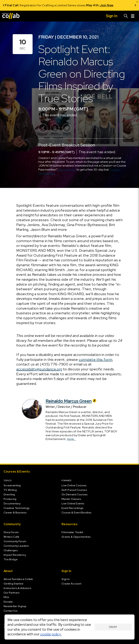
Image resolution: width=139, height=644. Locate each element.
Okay (113, 627)
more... (71, 439)
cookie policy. (51, 634)
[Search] (126, 16)
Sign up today (67, 170)
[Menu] (133, 16)
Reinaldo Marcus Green (71, 401)
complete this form (95, 360)
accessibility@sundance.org (39, 369)
